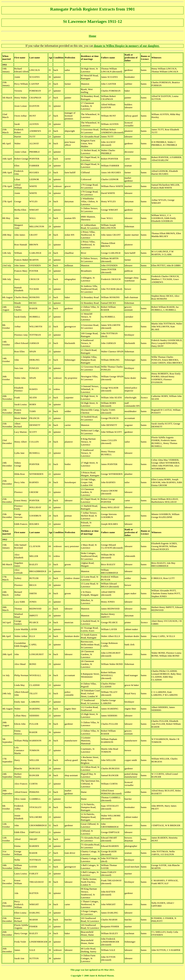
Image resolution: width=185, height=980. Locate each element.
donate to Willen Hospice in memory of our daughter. (127, 46)
